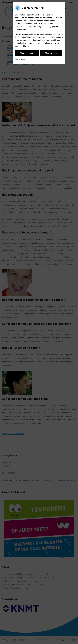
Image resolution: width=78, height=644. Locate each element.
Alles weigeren (51, 53)
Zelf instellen (20, 59)
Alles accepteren (27, 53)
